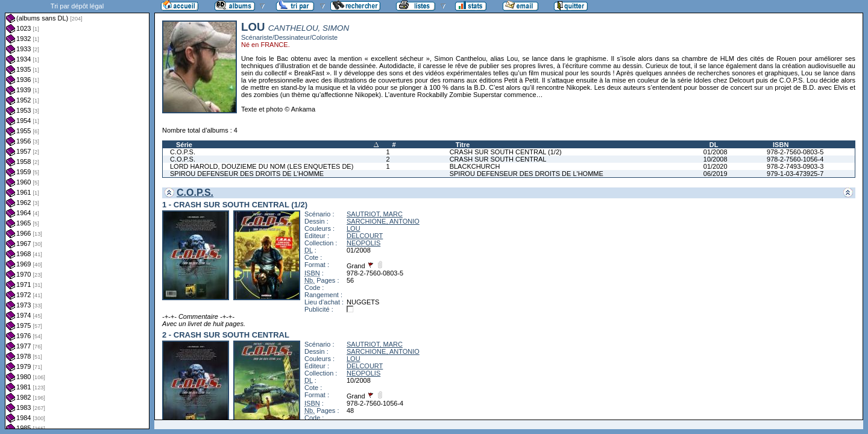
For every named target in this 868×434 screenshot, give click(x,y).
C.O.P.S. (183, 152)
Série (184, 145)
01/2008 (715, 152)
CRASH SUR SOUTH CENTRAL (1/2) (506, 152)
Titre (463, 145)
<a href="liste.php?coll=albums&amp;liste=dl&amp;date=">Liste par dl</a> (77, 215)
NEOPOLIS (363, 243)
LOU (354, 228)
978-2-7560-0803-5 (795, 152)
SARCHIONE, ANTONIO (383, 221)
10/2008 (715, 159)
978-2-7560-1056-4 (795, 159)
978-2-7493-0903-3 (795, 166)
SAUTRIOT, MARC (375, 214)
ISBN (781, 145)
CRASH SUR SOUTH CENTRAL (498, 159)
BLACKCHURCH (475, 166)
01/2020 (715, 166)
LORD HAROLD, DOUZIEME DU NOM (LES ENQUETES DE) (262, 166)
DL (714, 145)
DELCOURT (365, 236)
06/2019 (715, 174)
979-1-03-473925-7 (795, 174)
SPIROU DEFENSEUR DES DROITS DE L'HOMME (247, 174)
